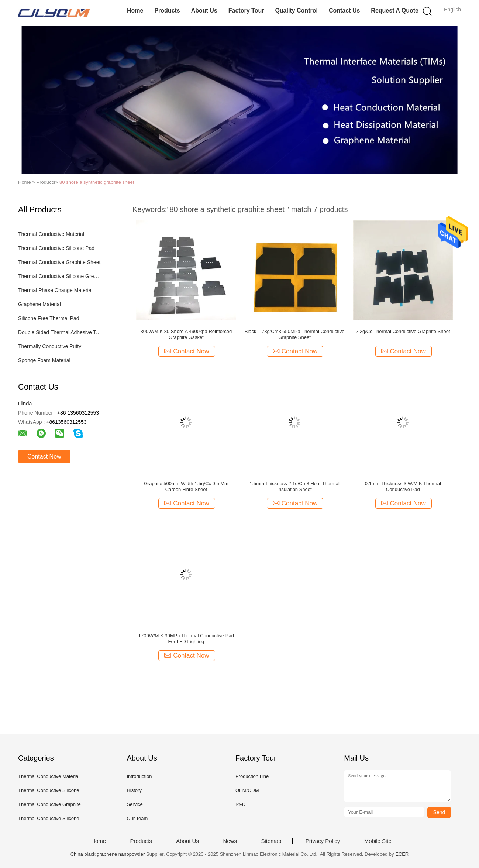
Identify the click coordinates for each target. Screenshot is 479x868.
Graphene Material (39, 304)
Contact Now (44, 457)
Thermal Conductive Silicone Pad (56, 248)
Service (135, 804)
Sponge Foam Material (44, 360)
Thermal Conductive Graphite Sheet (59, 262)
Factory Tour (246, 11)
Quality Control (296, 11)
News (230, 841)
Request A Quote (395, 11)
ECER (402, 854)
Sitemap (271, 841)
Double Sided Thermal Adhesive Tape (60, 332)
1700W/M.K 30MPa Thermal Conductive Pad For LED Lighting (186, 639)
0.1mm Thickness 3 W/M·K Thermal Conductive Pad (403, 486)
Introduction (139, 776)
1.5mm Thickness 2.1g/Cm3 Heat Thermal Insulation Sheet (294, 486)
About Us (204, 11)
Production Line (252, 776)
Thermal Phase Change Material (55, 290)
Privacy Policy (323, 841)
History (134, 790)
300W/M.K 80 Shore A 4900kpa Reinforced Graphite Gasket (186, 334)
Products (167, 11)
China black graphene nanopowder (108, 854)
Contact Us (344, 11)
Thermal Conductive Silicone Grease (60, 276)
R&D (240, 804)
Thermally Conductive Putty (50, 346)
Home (135, 11)
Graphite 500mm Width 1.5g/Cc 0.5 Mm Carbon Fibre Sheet (186, 486)
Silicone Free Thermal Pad (49, 318)
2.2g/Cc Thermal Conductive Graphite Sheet (403, 331)
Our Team (137, 818)
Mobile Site (378, 841)
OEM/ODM (247, 790)
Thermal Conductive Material (51, 234)
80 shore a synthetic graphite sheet (97, 182)
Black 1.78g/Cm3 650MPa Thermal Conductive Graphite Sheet (295, 334)
